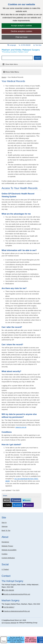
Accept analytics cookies (21, 26)
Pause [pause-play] (4, 641)
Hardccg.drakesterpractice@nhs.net (16, 611)
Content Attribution (8, 558)
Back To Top (6, 530)
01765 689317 (8, 607)
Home (4, 77)
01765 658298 (25, 45)
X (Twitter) (5, 569)
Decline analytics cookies (22, 31)
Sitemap (5, 526)
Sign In (4, 522)
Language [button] (12, 45)
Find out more (21, 37)
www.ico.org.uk (21, 427)
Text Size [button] (37, 45)
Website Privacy (7, 546)
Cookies (4, 554)
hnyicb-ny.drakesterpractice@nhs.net (16, 594)
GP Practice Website (9, 623)
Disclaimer (5, 542)
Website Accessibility (9, 550)
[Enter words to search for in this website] (17, 58)
